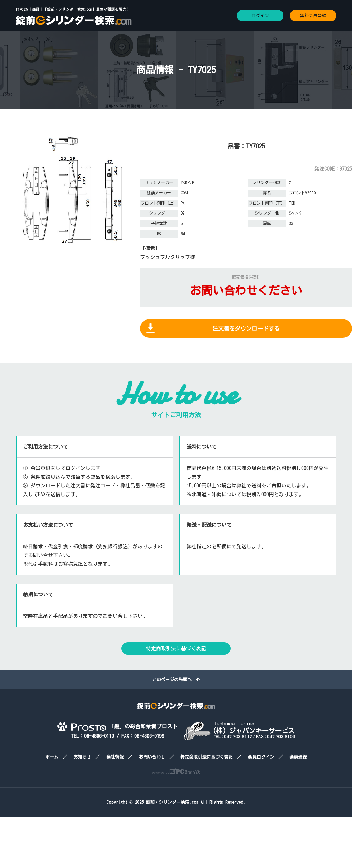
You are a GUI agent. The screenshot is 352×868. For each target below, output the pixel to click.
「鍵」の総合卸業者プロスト (117, 726)
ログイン (260, 16)
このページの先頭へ (176, 680)
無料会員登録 (313, 16)
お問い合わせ (152, 757)
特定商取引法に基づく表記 (176, 648)
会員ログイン (261, 757)
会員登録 (298, 757)
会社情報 (115, 757)
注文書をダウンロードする (246, 328)
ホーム (52, 757)
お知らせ (82, 757)
